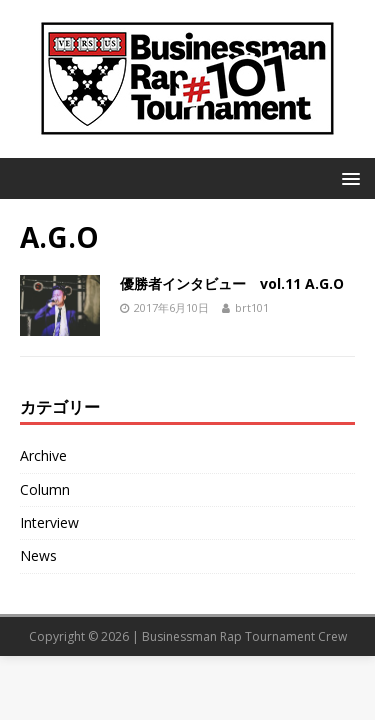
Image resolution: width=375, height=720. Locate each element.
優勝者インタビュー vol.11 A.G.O (232, 283)
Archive (43, 455)
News (38, 555)
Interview (49, 522)
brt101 (252, 307)
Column (45, 489)
